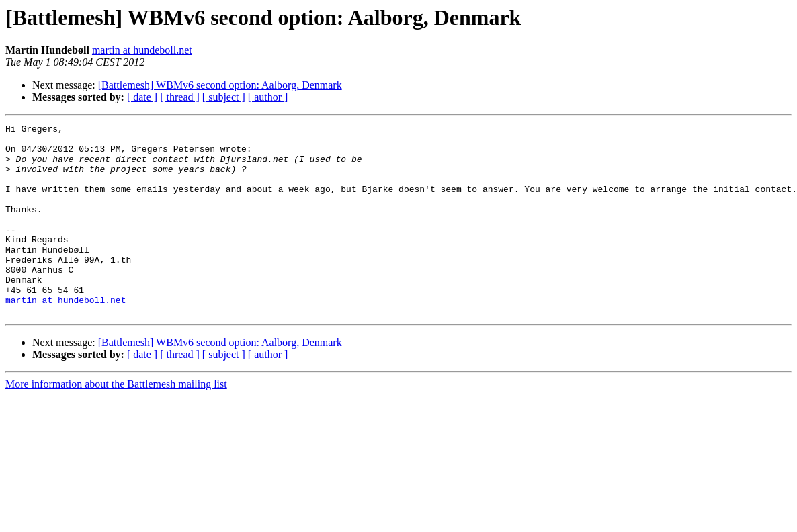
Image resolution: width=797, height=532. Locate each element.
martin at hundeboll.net (142, 50)
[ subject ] (224, 97)
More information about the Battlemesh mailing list (116, 422)
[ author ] (268, 97)
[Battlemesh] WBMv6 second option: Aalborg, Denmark (220, 85)
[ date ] (142, 97)
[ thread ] (180, 97)
